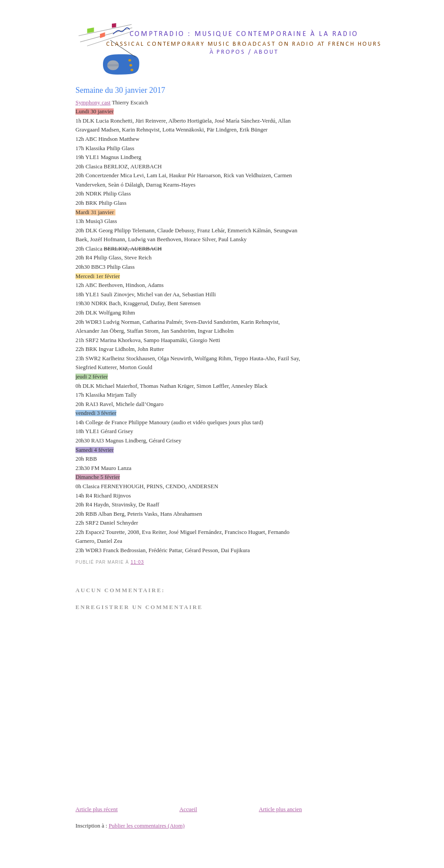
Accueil (188, 809)
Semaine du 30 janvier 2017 (120, 90)
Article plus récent (97, 809)
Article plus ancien (280, 809)
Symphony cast (93, 103)
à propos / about (244, 52)
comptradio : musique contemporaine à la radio (244, 34)
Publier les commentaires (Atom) (147, 826)
